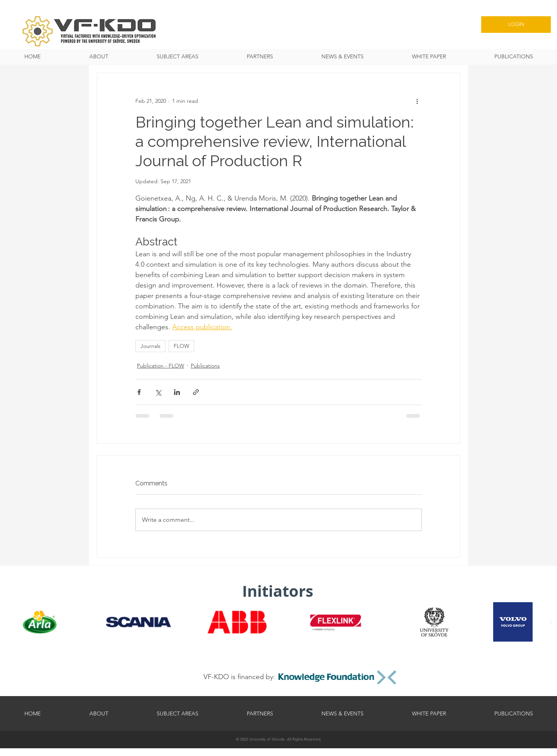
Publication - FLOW (161, 366)
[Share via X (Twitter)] (158, 392)
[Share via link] (196, 392)
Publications (205, 366)
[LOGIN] (516, 25)
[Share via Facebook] (139, 392)
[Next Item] (550, 622)
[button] (177, 57)
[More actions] (417, 101)
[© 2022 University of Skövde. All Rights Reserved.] (278, 739)
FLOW (181, 346)
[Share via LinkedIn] (177, 392)
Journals (150, 346)
